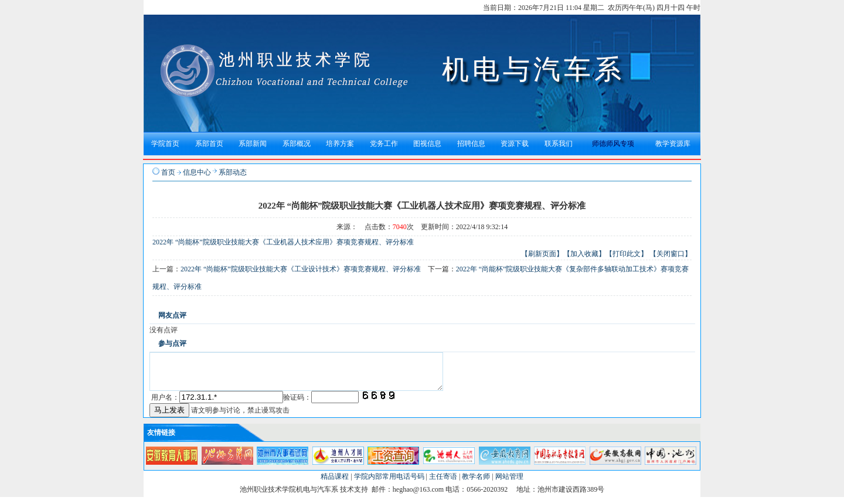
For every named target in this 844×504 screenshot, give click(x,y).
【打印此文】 (627, 254)
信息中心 (197, 172)
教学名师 (476, 483)
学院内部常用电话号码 (389, 483)
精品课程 (335, 483)
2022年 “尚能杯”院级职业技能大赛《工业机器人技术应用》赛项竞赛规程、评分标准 (283, 242)
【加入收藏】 (584, 254)
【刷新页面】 (542, 254)
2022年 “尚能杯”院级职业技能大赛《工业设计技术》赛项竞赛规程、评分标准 (301, 269)
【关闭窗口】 (671, 254)
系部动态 (233, 172)
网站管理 (509, 483)
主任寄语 (443, 483)
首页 (168, 172)
